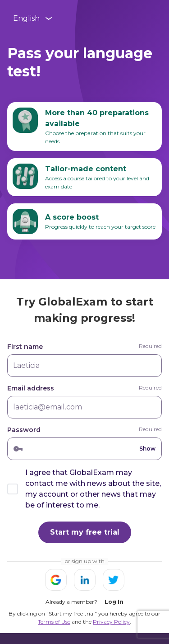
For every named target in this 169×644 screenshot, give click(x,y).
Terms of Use (54, 622)
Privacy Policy (111, 622)
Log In (114, 602)
